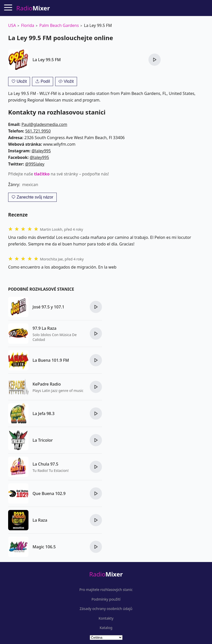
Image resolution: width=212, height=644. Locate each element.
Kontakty (106, 618)
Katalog (106, 628)
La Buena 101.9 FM (51, 360)
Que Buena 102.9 (49, 493)
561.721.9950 (38, 131)
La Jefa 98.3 (44, 414)
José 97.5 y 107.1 (48, 307)
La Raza (40, 520)
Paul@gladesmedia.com (44, 124)
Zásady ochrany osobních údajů (106, 609)
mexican (30, 185)
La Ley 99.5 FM (47, 60)
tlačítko (42, 174)
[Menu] (8, 7)
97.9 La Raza (44, 328)
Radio (106, 574)
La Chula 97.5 (46, 464)
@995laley (35, 164)
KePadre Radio (47, 384)
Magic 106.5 (44, 547)
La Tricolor (43, 440)
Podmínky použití (106, 599)
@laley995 (41, 151)
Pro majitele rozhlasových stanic (106, 590)
